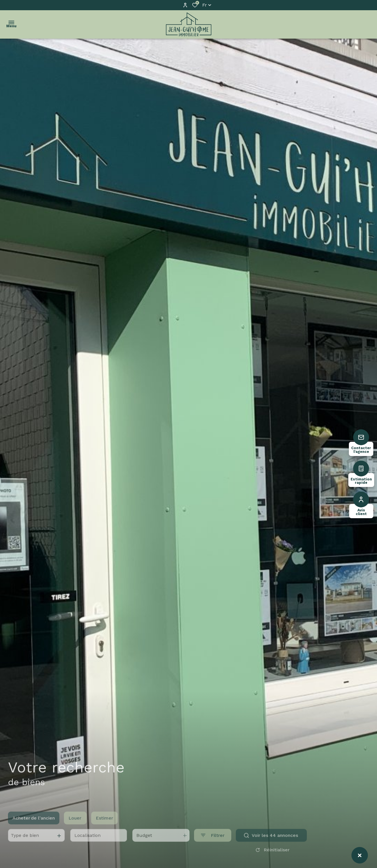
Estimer (104, 824)
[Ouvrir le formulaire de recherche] (213, 842)
